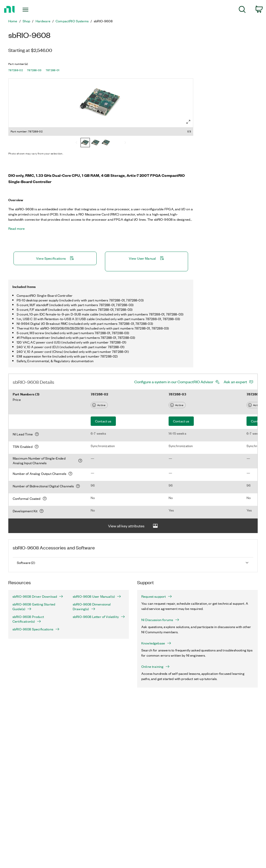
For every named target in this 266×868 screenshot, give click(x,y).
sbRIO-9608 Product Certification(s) (28, 619)
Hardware (43, 21)
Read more (16, 228)
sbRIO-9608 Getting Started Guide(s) (34, 607)
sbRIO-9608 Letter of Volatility (99, 617)
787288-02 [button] (16, 70)
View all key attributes (133, 526)
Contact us (103, 421)
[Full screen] (188, 122)
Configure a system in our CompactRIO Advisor (174, 382)
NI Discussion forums (160, 620)
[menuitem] (242, 10)
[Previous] (76, 143)
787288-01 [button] (53, 70)
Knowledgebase (156, 643)
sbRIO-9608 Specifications (36, 629)
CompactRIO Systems (72, 21)
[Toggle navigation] (35, 10)
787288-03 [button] (34, 70)
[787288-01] (106, 143)
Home (13, 21)
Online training (155, 667)
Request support (157, 596)
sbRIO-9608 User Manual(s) (97, 596)
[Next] (125, 143)
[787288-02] (85, 143)
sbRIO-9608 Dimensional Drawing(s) (92, 607)
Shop (26, 21)
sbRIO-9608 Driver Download (38, 596)
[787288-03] (96, 143)
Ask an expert (235, 382)
